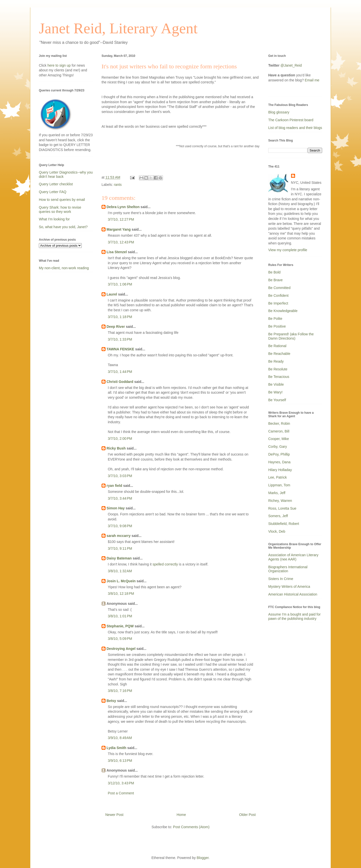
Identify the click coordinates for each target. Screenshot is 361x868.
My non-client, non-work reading (64, 268)
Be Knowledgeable (283, 311)
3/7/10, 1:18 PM (120, 317)
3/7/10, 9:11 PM (120, 548)
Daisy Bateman (119, 558)
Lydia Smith (116, 748)
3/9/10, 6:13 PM (120, 761)
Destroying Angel (121, 649)
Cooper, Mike (279, 439)
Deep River (116, 327)
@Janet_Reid (291, 65)
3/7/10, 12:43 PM (121, 242)
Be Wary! (275, 392)
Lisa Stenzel (117, 252)
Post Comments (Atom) (191, 827)
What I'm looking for (54, 219)
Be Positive (277, 326)
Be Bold (274, 272)
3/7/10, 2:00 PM (120, 439)
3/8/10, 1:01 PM (120, 616)
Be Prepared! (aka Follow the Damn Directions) (291, 336)
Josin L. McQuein (121, 581)
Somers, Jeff (278, 516)
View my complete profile (288, 250)
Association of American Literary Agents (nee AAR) (293, 557)
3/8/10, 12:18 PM (121, 594)
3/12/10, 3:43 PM (121, 783)
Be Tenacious (279, 377)
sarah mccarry (119, 536)
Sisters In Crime (281, 579)
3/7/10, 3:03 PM (120, 476)
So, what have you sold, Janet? (63, 227)
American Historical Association (293, 594)
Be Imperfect (278, 303)
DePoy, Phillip (279, 454)
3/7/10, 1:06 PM (120, 284)
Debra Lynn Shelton (123, 207)
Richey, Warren (280, 501)
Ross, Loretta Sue (282, 508)
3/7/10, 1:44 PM (120, 372)
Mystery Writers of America (289, 587)
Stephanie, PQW (120, 626)
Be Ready (276, 361)
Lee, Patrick (278, 477)
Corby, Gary (278, 447)
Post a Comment (121, 793)
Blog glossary (279, 112)
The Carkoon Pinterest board (291, 120)
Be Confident (278, 296)
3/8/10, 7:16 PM (120, 691)
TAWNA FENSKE (120, 349)
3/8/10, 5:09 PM (120, 639)
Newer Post (114, 815)
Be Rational (277, 346)
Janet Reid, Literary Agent (118, 28)
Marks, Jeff (277, 493)
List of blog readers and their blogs (295, 128)
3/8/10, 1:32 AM (120, 571)
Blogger (203, 858)
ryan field (114, 486)
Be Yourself (277, 400)
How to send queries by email (62, 200)
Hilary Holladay (280, 470)
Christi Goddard (120, 382)
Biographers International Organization (288, 569)
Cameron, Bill (279, 431)
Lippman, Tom (279, 485)
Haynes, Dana (279, 462)
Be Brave (276, 280)
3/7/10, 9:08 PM (120, 526)
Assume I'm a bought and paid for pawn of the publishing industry (294, 616)
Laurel (112, 294)
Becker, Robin (279, 423)
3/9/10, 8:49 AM (120, 738)
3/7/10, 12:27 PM (121, 219)
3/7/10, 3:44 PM (120, 498)
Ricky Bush (116, 448)
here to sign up (60, 65)
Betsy (111, 701)
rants (118, 185)
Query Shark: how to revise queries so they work (60, 209)
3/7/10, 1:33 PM (120, 339)
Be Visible (276, 384)
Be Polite (275, 319)
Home (181, 815)
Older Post (247, 815)
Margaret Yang (119, 229)
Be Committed (279, 288)
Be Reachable (279, 354)
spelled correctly (165, 564)
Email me (312, 80)
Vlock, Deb (277, 531)
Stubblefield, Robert (284, 524)
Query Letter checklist (56, 184)
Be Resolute (278, 369)
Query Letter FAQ (53, 192)
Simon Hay (116, 508)
